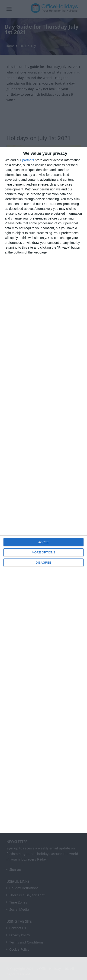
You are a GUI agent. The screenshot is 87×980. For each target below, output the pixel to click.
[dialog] (43, 490)
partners (28, 160)
